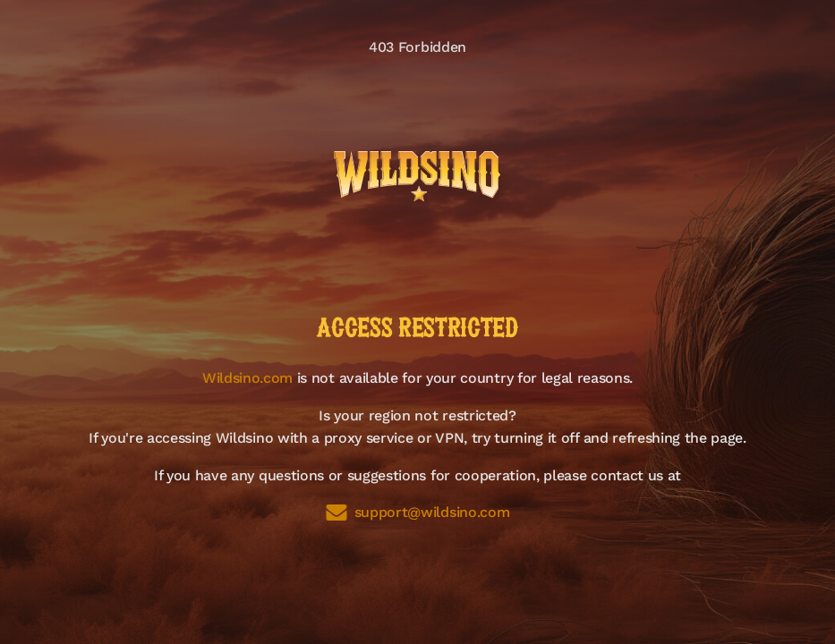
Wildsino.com (247, 378)
